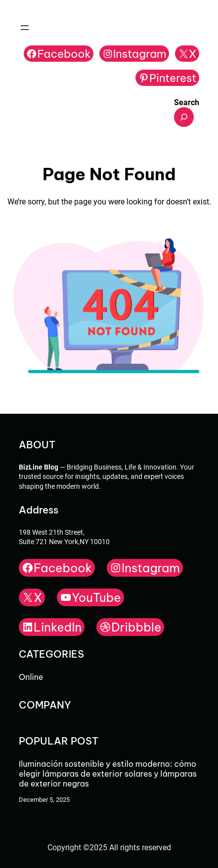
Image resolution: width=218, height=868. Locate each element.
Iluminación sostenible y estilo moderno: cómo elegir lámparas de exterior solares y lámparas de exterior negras (108, 774)
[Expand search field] (184, 117)
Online (31, 677)
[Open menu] (25, 28)
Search (187, 102)
